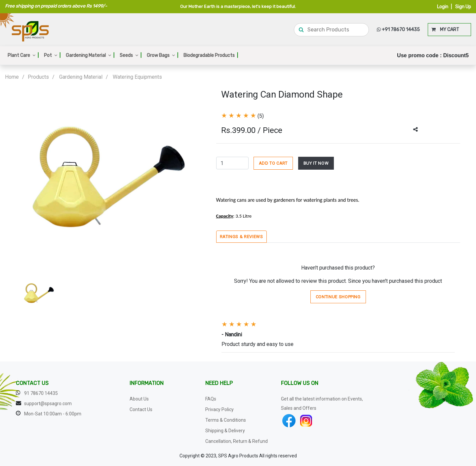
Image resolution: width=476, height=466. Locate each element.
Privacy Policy (219, 409)
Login (443, 7)
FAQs (211, 399)
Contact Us (141, 409)
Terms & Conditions (226, 420)
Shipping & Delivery (225, 431)
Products (38, 77)
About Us (139, 399)
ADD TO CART (273, 163)
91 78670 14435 (41, 393)
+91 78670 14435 (398, 30)
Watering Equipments (137, 77)
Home (12, 77)
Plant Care (23, 55)
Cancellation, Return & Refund (237, 441)
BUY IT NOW (316, 163)
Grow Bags (162, 55)
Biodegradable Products (211, 55)
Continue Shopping (338, 297)
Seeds (131, 55)
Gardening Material (90, 55)
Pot (52, 55)
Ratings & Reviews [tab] (241, 237)
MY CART (445, 30)
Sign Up (463, 7)
